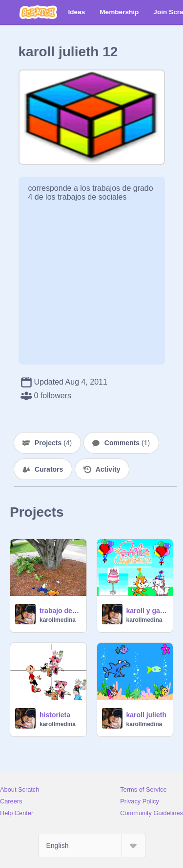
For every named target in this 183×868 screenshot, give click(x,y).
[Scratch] (38, 12)
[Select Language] (92, 845)
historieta (55, 715)
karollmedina (58, 620)
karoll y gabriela (147, 611)
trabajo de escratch (60, 611)
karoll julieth (146, 715)
